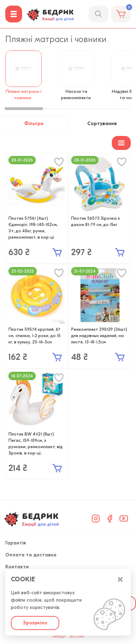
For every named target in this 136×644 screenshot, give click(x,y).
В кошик (57, 252)
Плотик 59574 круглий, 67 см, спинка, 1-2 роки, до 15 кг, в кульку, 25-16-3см (35, 336)
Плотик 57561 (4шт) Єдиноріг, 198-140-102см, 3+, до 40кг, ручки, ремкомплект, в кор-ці (33, 228)
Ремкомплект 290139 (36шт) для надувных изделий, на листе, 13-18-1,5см (99, 336)
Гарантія (16, 543)
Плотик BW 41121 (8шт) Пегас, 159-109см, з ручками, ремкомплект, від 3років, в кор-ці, (36, 444)
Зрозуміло (35, 623)
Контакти (17, 567)
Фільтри (36, 124)
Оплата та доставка (31, 555)
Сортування (100, 124)
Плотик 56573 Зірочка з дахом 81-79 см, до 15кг (96, 221)
